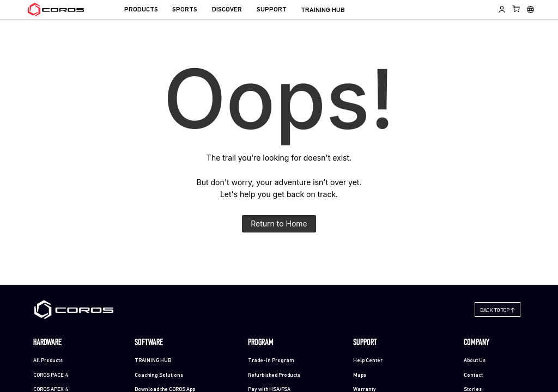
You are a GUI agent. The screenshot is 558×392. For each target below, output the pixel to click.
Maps (360, 375)
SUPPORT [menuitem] (272, 10)
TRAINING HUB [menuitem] (323, 10)
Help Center (368, 361)
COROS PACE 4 (50, 375)
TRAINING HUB (153, 361)
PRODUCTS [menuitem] (141, 10)
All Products (48, 361)
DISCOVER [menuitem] (227, 10)
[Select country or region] (530, 10)
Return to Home (279, 223)
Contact (473, 375)
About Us (475, 361)
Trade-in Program (271, 361)
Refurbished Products (274, 375)
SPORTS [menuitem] (185, 10)
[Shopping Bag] (517, 9)
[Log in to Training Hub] (502, 9)
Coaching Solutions (159, 375)
